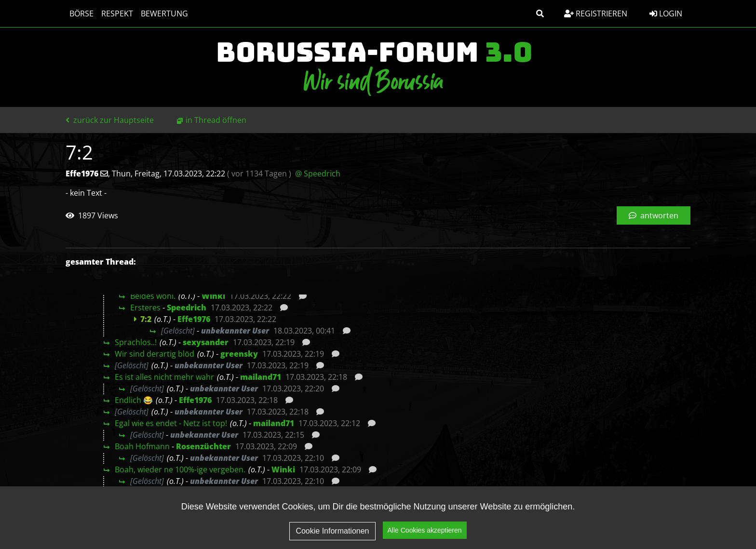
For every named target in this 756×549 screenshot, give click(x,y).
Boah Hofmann (142, 446)
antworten (654, 215)
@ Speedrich (318, 174)
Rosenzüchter (203, 446)
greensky (239, 354)
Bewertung (164, 13)
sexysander (206, 342)
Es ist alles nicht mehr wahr (164, 377)
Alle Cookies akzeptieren (425, 530)
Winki (213, 296)
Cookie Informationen (332, 531)
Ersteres (145, 308)
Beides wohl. (153, 296)
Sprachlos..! (136, 342)
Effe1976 (194, 319)
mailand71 (261, 377)
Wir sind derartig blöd (155, 354)
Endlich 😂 (134, 400)
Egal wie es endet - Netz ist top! (171, 423)
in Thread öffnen (216, 120)
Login (666, 13)
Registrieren (596, 13)
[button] (540, 13)
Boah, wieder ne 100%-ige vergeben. (180, 469)
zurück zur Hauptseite (110, 120)
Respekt (117, 13)
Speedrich (187, 308)
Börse (81, 13)
